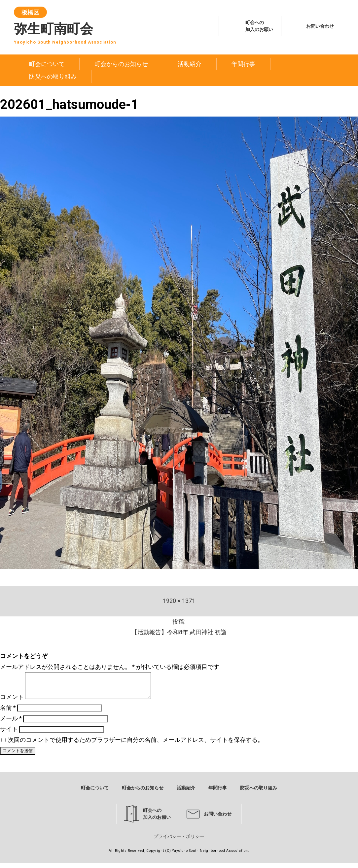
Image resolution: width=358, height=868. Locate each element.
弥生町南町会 (65, 27)
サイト (9, 734)
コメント (12, 702)
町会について (47, 64)
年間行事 (243, 64)
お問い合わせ (320, 26)
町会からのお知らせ (121, 64)
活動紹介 (190, 64)
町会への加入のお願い (259, 26)
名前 (8, 713)
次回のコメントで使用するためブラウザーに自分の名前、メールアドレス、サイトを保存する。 (136, 745)
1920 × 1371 (179, 601)
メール (11, 723)
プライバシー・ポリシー (179, 841)
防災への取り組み (53, 76)
